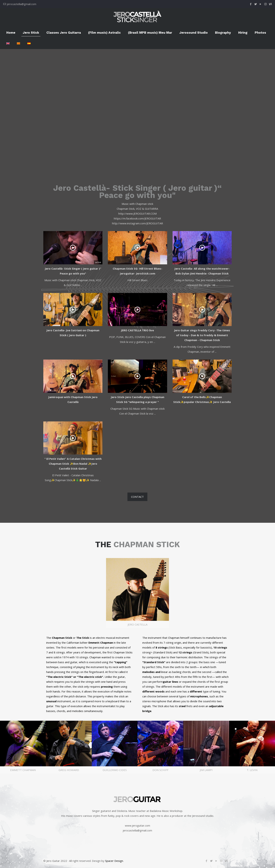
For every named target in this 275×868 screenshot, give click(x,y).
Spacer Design (114, 861)
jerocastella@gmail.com (22, 4)
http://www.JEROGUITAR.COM (137, 214)
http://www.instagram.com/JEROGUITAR (137, 223)
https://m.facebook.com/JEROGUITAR (137, 218)
